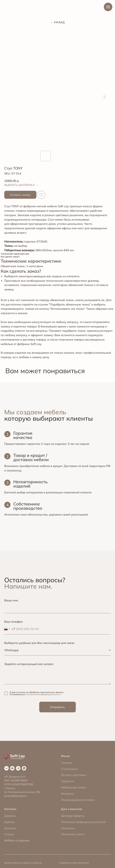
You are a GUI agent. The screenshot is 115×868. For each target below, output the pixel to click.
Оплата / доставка (74, 775)
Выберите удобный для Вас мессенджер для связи (39, 643)
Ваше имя (11, 600)
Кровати (10, 828)
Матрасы (67, 794)
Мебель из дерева (17, 840)
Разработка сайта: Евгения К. (74, 863)
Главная (67, 763)
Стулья (9, 834)
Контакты (68, 828)
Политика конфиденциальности (83, 822)
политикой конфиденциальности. (44, 694)
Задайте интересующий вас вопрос (29, 664)
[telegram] (18, 768)
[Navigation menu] (108, 7)
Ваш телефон (13, 622)
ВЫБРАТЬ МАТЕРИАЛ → (21, 185)
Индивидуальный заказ (78, 800)
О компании (69, 769)
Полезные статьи (73, 834)
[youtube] (12, 768)
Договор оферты (73, 816)
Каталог (10, 809)
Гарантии (68, 781)
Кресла (9, 822)
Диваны (10, 816)
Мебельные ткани (73, 787)
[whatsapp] (24, 768)
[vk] (6, 768)
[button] (20, 195)
